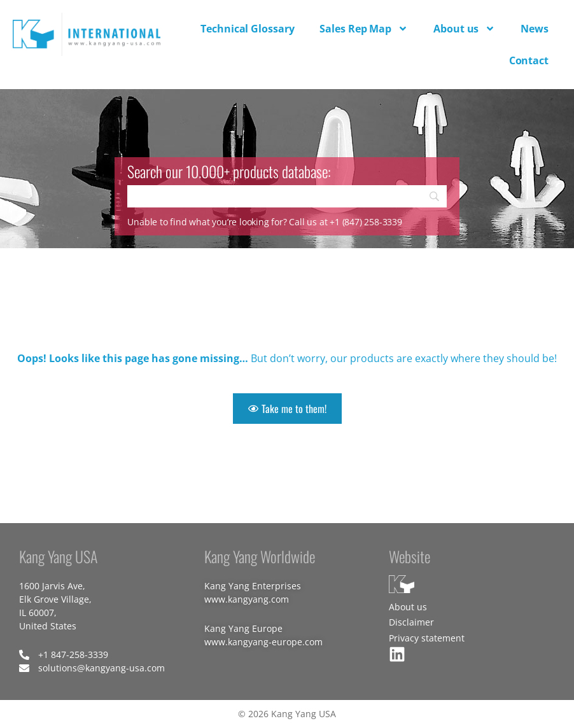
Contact (529, 60)
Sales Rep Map (364, 29)
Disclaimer (411, 622)
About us (464, 29)
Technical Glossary (247, 29)
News (535, 29)
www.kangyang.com (247, 599)
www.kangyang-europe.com (263, 642)
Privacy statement (427, 638)
